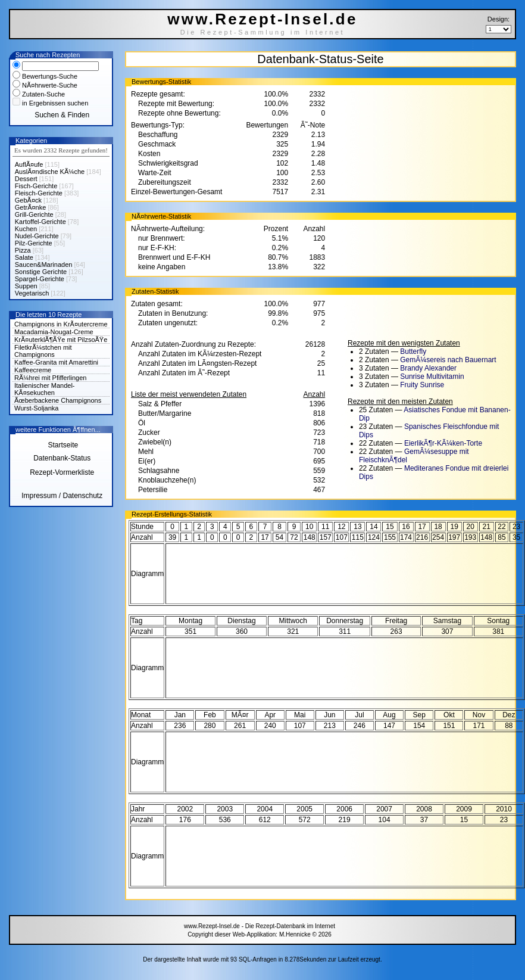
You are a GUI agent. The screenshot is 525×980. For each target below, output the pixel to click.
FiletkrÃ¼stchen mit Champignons (43, 351)
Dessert (26, 179)
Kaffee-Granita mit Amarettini (56, 362)
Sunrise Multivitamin (432, 377)
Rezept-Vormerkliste (62, 472)
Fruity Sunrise (422, 385)
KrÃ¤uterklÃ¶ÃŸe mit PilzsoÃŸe (61, 340)
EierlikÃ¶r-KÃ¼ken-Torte (443, 443)
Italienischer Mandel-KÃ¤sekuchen (45, 389)
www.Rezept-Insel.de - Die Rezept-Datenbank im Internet (260, 926)
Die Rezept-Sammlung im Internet (263, 32)
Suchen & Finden (62, 115)
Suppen (26, 286)
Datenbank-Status (62, 458)
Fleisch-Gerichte (39, 193)
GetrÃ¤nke (31, 207)
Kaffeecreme (33, 370)
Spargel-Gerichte (40, 279)
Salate (24, 257)
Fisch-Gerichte (36, 186)
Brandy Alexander (428, 368)
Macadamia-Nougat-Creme (54, 332)
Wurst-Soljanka (36, 408)
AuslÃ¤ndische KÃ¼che (50, 172)
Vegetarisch (32, 293)
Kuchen (26, 229)
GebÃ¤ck (28, 200)
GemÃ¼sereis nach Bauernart (448, 360)
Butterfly (413, 351)
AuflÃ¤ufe (29, 164)
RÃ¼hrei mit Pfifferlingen (50, 378)
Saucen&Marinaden (44, 265)
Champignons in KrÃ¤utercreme (61, 324)
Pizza (23, 250)
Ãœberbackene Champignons (58, 400)
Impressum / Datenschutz (62, 496)
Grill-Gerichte (34, 214)
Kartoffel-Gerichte (40, 222)
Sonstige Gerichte (41, 272)
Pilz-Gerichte (34, 243)
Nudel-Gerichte (37, 236)
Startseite (62, 445)
